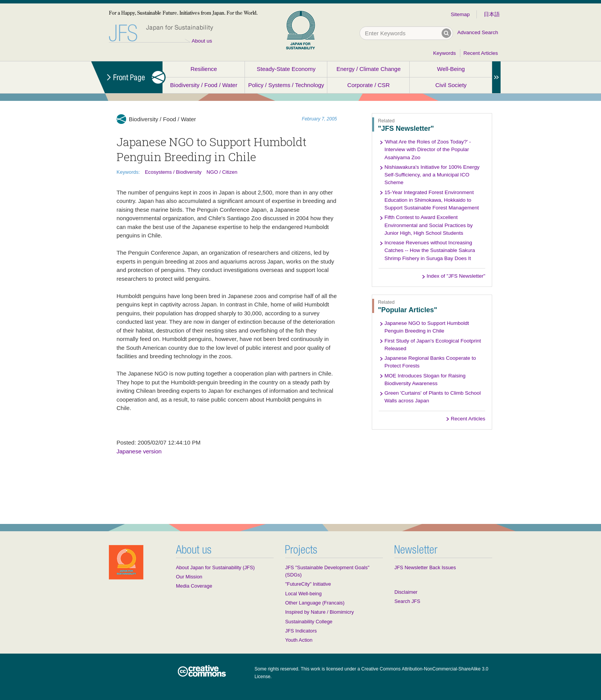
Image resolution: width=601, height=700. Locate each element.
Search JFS (407, 601)
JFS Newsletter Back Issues (425, 567)
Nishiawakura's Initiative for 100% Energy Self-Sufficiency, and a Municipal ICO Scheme (432, 175)
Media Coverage (194, 586)
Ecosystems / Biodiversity (173, 172)
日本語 (492, 14)
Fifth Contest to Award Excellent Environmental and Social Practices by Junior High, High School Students (429, 225)
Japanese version (139, 451)
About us (202, 41)
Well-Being (451, 69)
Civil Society (451, 85)
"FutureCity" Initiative (308, 584)
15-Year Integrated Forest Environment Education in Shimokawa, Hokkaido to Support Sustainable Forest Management (432, 200)
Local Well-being (303, 594)
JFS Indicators (301, 631)
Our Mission (189, 577)
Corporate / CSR (369, 85)
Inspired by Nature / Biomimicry (319, 612)
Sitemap (460, 14)
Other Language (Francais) (315, 603)
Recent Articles (481, 53)
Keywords (444, 53)
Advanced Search (478, 32)
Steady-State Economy (286, 69)
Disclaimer (406, 592)
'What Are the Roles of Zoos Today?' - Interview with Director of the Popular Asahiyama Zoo (428, 150)
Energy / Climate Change (369, 69)
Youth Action (299, 640)
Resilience (204, 69)
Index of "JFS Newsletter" (456, 276)
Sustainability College (309, 622)
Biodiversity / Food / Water (204, 85)
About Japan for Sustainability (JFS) (215, 567)
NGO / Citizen (222, 172)
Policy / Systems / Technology (286, 85)
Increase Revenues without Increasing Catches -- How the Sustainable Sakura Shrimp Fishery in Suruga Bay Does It (430, 250)
